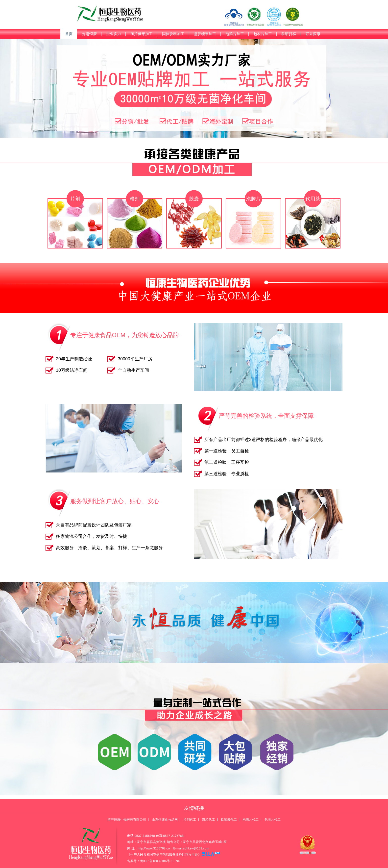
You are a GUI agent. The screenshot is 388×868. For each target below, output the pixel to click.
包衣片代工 (273, 820)
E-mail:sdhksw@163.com (191, 848)
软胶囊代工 (229, 820)
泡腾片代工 (251, 820)
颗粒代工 (209, 820)
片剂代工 (190, 820)
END (177, 861)
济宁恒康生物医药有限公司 (127, 820)
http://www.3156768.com (155, 848)
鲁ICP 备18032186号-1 (156, 861)
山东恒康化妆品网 (165, 820)
